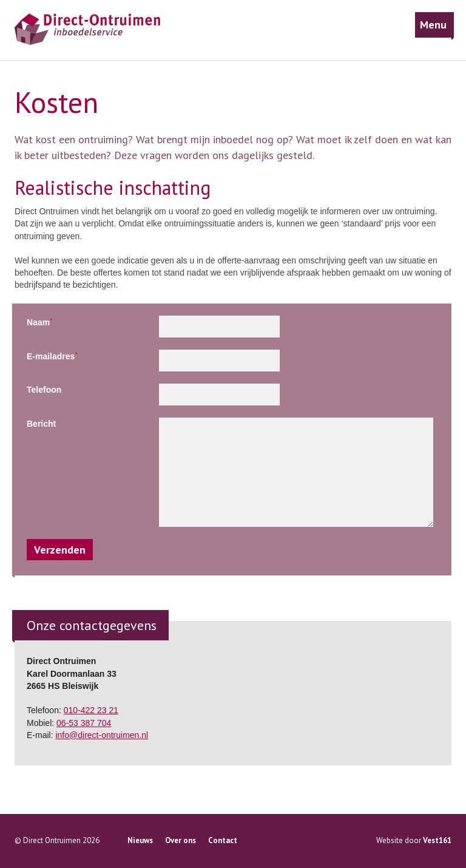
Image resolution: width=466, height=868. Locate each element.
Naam (40, 322)
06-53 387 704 (84, 723)
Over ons (181, 840)
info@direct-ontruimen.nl (102, 735)
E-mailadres (52, 356)
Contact (223, 840)
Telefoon (44, 390)
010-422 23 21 (91, 710)
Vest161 (437, 840)
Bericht (41, 424)
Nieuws (140, 840)
